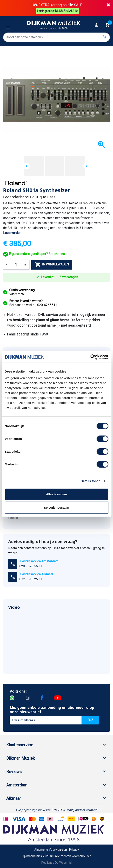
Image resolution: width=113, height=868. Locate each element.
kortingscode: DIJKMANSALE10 (58, 11)
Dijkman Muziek (20, 758)
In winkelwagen (52, 264)
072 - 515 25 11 (31, 579)
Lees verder (12, 233)
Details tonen (90, 481)
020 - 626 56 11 (31, 566)
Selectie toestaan (56, 508)
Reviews (14, 771)
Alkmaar (14, 798)
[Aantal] (16, 264)
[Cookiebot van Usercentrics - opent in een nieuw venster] (90, 357)
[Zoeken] (56, 37)
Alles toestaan (57, 494)
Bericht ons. (34, 254)
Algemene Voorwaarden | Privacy (57, 850)
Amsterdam (17, 785)
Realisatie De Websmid (56, 863)
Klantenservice (20, 745)
